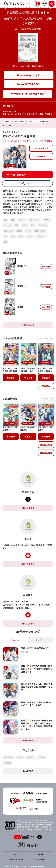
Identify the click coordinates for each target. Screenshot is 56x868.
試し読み (46, 386)
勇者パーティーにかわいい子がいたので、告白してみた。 (37, 691)
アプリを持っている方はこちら (28, 94)
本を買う (11, 378)
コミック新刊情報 (12, 338)
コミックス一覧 (41, 148)
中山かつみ (13, 114)
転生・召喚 (8, 231)
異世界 (19, 231)
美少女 (24, 225)
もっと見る (28, 727)
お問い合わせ (41, 847)
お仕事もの (41, 236)
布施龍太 (48, 114)
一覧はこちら (28, 325)
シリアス (22, 220)
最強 (16, 225)
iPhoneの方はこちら (28, 75)
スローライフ (40, 231)
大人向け (42, 744)
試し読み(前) (46, 432)
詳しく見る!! (28, 495)
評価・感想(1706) (19, 175)
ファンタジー (34, 220)
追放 (6, 220)
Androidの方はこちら (29, 84)
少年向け (20, 744)
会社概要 (41, 841)
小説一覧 (41, 156)
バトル (21, 236)
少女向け (7, 750)
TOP (16, 841)
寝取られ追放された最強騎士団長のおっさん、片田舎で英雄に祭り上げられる (37, 656)
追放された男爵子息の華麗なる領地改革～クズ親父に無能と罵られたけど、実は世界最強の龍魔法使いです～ (37, 712)
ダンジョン (42, 225)
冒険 (33, 225)
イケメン (47, 220)
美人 (6, 242)
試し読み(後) (46, 440)
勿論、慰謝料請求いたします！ (36, 635)
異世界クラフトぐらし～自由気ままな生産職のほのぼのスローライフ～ (37, 674)
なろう (30, 236)
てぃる (26, 114)
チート (28, 231)
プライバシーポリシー (16, 847)
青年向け (31, 744)
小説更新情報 (10, 398)
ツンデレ (7, 225)
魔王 (6, 236)
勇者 (13, 220)
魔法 (13, 236)
